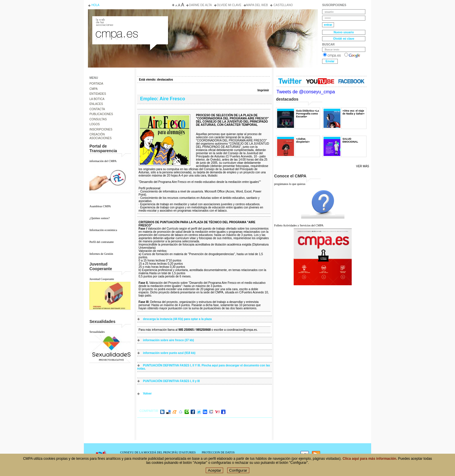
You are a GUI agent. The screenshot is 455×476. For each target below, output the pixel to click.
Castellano (283, 5)
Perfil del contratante (102, 242)
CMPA (93, 89)
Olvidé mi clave (229, 5)
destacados (165, 80)
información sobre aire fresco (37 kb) (169, 340)
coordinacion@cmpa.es (242, 330)
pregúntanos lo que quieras (290, 184)
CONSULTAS (98, 119)
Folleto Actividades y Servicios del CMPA (299, 225)
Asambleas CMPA (100, 206)
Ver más (363, 166)
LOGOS (95, 124)
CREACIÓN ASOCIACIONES (100, 136)
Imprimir (263, 90)
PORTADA (96, 84)
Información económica (103, 230)
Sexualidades (97, 332)
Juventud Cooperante (102, 279)
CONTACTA (97, 109)
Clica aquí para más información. (370, 459)
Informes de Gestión (101, 254)
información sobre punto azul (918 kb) (169, 353)
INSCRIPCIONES (101, 129)
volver (147, 394)
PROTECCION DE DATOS (218, 452)
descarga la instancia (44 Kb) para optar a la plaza (177, 319)
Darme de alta (200, 5)
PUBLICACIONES (101, 114)
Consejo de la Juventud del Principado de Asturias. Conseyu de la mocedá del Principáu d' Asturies (130, 21)
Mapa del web (257, 5)
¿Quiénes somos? (100, 218)
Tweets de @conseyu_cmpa (306, 92)
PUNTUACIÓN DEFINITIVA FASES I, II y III (171, 381)
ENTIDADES (98, 94)
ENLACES (96, 104)
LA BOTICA (97, 99)
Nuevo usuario (344, 32)
